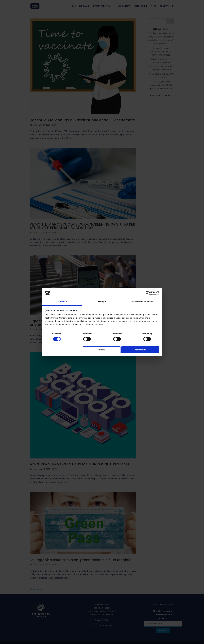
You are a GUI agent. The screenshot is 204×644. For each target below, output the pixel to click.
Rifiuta (102, 350)
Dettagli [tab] (102, 302)
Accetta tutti (140, 350)
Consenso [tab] (62, 302)
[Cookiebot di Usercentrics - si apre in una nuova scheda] (148, 293)
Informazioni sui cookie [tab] (142, 302)
